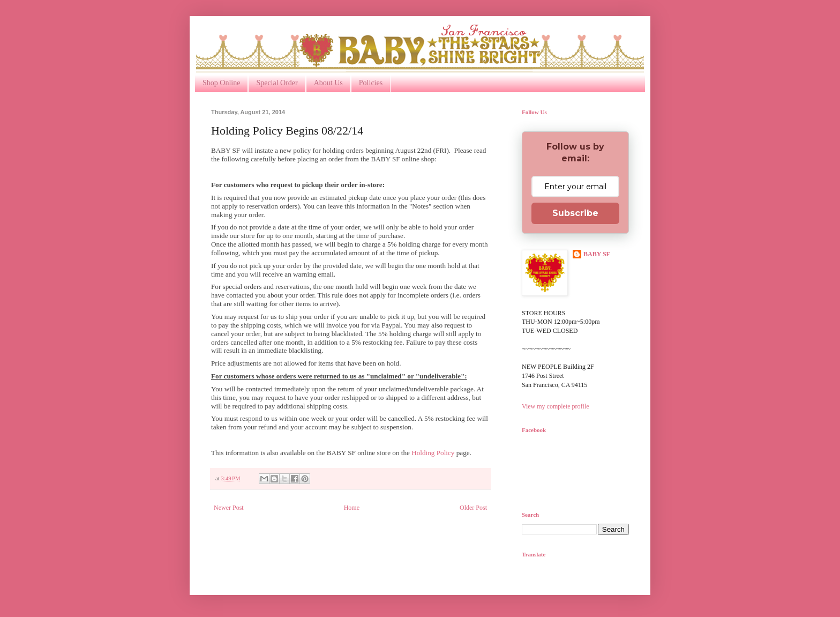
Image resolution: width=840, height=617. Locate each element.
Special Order (277, 83)
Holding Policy (433, 453)
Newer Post (229, 508)
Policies (371, 83)
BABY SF (597, 254)
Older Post (473, 508)
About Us (328, 83)
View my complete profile (556, 406)
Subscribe (575, 213)
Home (352, 508)
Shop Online (221, 83)
